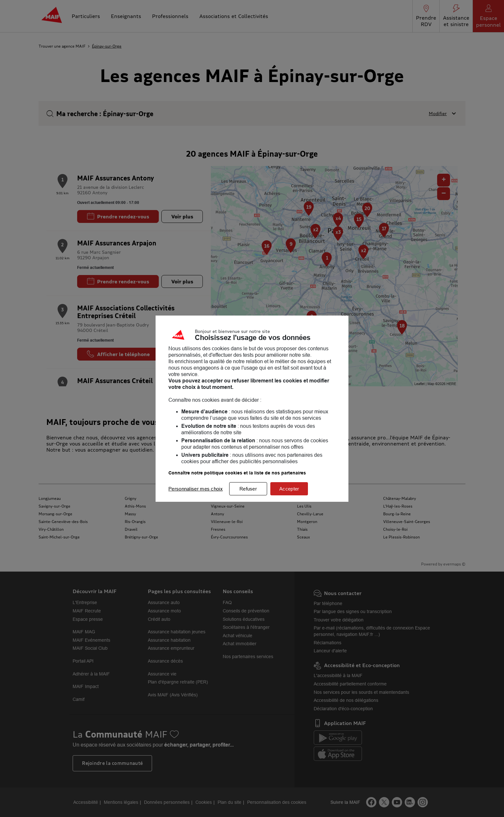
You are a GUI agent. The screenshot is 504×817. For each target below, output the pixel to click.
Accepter (289, 489)
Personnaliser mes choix (196, 489)
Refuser (248, 489)
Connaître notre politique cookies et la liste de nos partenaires (237, 473)
